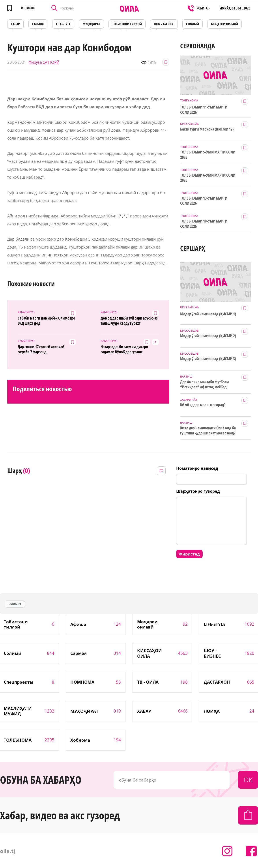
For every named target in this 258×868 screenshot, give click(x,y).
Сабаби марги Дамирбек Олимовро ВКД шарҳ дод (46, 321)
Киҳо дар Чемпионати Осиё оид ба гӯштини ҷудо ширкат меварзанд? (208, 430)
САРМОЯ (38, 24)
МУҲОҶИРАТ (91, 24)
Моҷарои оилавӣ (224, 24)
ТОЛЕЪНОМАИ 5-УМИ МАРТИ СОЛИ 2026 (208, 155)
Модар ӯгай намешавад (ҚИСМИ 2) (208, 336)
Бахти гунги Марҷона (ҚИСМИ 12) (207, 129)
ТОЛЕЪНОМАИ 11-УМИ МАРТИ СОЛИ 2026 (204, 110)
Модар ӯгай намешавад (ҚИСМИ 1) (208, 314)
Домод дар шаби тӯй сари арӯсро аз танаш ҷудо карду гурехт (129, 321)
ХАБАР (15, 24)
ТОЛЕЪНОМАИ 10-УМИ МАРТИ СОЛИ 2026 (204, 224)
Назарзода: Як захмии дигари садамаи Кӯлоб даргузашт (124, 349)
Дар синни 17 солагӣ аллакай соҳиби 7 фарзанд (41, 349)
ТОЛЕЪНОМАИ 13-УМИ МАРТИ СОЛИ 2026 (204, 201)
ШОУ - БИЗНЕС (164, 24)
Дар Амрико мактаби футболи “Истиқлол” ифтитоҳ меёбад (205, 384)
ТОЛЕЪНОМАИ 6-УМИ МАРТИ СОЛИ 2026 (208, 178)
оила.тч (15, 604)
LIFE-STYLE (63, 24)
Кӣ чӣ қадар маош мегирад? (203, 405)
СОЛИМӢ (193, 24)
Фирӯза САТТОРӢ (44, 62)
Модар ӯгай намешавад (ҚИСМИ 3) (208, 359)
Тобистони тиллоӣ (127, 24)
